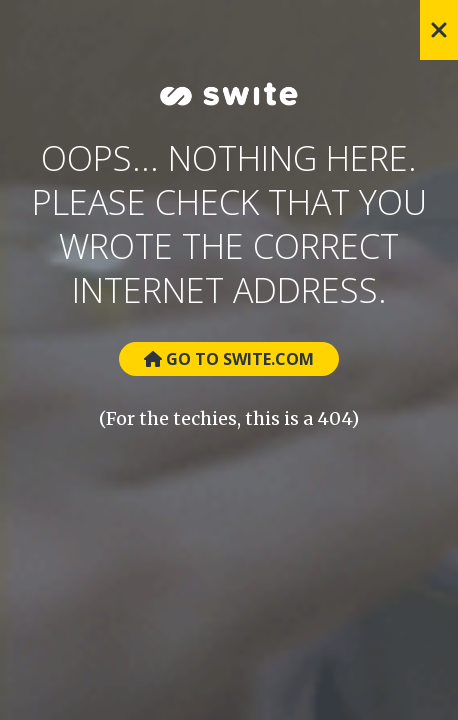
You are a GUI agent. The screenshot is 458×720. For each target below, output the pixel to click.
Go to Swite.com (229, 359)
